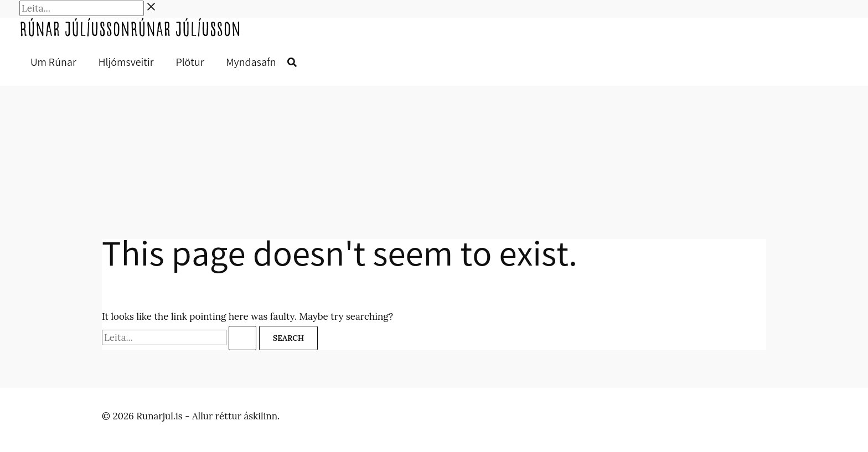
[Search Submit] (242, 338)
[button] (292, 63)
